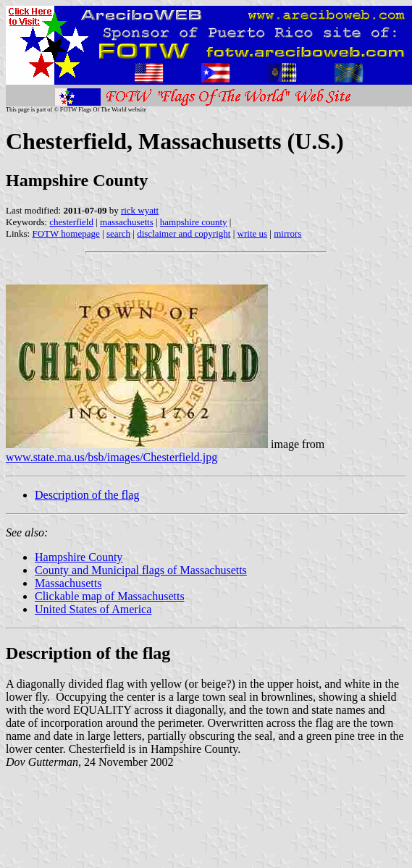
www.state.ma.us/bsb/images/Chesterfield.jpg (112, 457)
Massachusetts (68, 583)
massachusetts (127, 222)
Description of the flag (87, 495)
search (118, 233)
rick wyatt (140, 210)
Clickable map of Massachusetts (110, 596)
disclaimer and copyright (184, 233)
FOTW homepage (66, 233)
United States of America (93, 609)
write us (253, 233)
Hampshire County (79, 557)
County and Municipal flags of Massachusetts (141, 570)
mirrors (287, 233)
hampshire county (194, 222)
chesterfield (71, 222)
